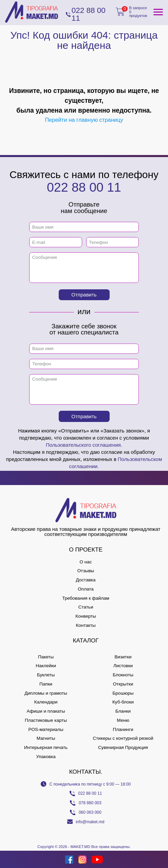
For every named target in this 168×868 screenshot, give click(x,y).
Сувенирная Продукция (123, 747)
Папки (46, 684)
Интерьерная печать (46, 747)
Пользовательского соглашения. (84, 445)
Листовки (123, 666)
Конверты (86, 616)
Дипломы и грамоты (46, 693)
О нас (86, 562)
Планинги (123, 729)
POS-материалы (46, 729)
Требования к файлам (86, 598)
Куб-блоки (123, 702)
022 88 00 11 (84, 187)
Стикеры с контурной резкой (123, 738)
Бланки (123, 711)
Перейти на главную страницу (84, 120)
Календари (46, 702)
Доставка (86, 580)
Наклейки (46, 666)
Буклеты (46, 675)
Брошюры (123, 693)
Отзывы (86, 571)
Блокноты (123, 675)
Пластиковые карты (46, 720)
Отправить (84, 295)
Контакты (86, 625)
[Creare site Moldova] (12, 859)
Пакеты (46, 657)
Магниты (46, 738)
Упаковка (46, 757)
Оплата (86, 589)
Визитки (123, 657)
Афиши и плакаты (46, 711)
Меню (123, 720)
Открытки (123, 684)
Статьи (86, 607)
